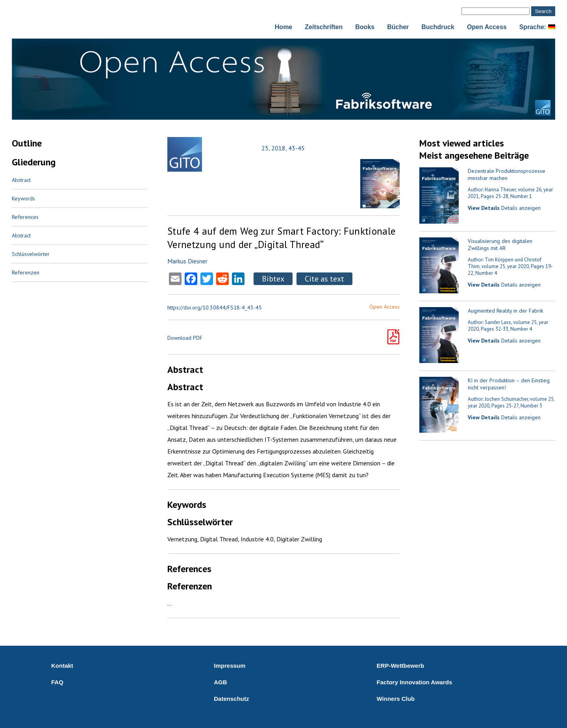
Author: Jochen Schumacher (498, 399)
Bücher (398, 27)
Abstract (21, 180)
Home (283, 27)
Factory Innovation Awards (415, 682)
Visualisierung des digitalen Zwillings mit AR (500, 245)
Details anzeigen (521, 208)
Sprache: (537, 27)
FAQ (57, 682)
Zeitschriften (324, 27)
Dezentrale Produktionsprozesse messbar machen (507, 174)
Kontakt (62, 666)
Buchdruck (438, 27)
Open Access (487, 27)
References (25, 217)
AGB (220, 682)
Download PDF (185, 338)
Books (365, 27)
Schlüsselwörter (31, 254)
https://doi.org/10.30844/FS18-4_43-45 (215, 308)
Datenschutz (231, 699)
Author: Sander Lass (489, 322)
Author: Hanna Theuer (492, 190)
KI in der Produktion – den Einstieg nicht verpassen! (509, 384)
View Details (484, 208)
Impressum (230, 666)
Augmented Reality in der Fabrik (505, 311)
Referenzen (26, 272)
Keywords (23, 198)
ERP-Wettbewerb (401, 666)
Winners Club (396, 699)
